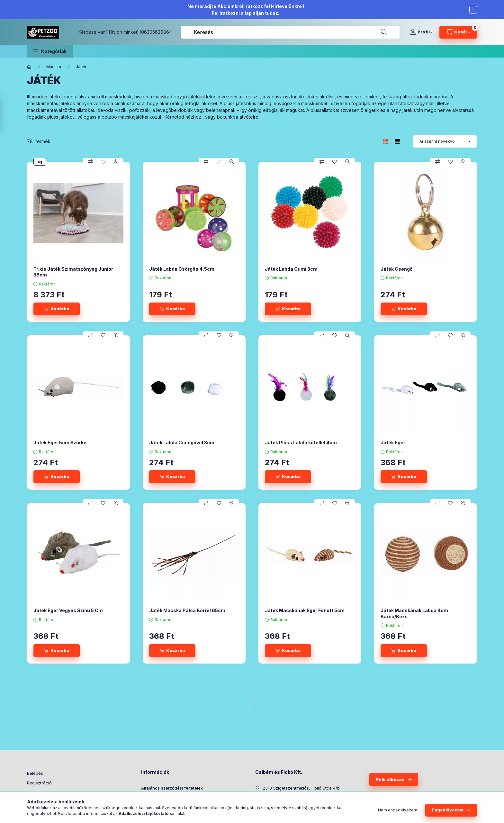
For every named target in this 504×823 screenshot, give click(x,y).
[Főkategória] (29, 67)
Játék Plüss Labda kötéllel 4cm (301, 443)
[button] (50, 51)
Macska (54, 67)
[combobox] (290, 32)
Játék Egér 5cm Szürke (60, 443)
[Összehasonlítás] (90, 162)
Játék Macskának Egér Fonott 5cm (305, 610)
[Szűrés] (6, 114)
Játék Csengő (397, 269)
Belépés (35, 773)
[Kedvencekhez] (103, 162)
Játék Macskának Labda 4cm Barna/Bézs (414, 613)
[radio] (397, 141)
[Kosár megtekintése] (458, 32)
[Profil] (421, 32)
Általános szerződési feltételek (172, 788)
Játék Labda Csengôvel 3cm (182, 443)
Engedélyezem (448, 810)
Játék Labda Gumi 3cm (291, 269)
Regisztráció (39, 783)
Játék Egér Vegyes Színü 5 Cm (68, 610)
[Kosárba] (57, 309)
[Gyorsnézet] (116, 162)
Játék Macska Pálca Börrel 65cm (187, 610)
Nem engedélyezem (398, 810)
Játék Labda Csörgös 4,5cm (182, 269)
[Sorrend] (445, 141)
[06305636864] (157, 32)
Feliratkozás (390, 779)
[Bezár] (473, 10)
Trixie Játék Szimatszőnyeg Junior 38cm (73, 272)
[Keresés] (384, 32)
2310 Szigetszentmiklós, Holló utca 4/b (301, 788)
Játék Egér (393, 443)
